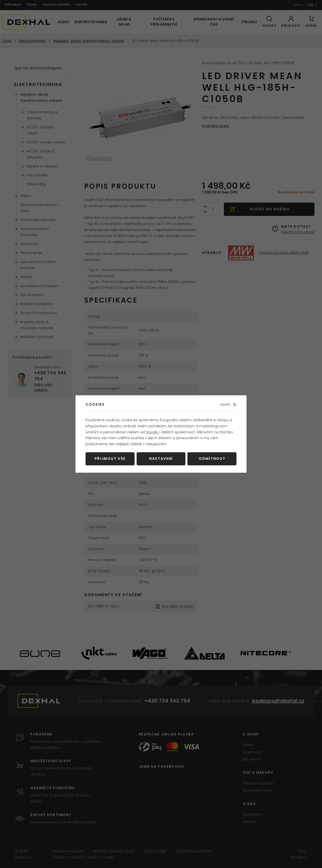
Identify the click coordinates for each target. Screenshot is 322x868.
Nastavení (161, 459)
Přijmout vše (110, 459)
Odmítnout (212, 459)
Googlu (152, 432)
